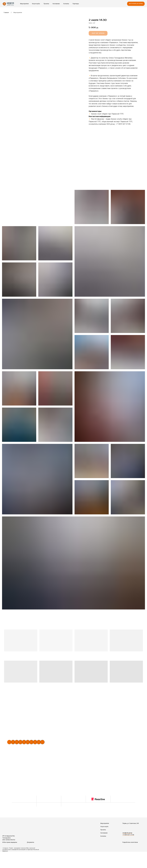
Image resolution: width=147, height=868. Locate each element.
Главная (6, 12)
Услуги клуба (36, 4)
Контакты (66, 4)
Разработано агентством (130, 842)
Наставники (56, 4)
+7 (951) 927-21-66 (128, 835)
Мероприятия (24, 4)
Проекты (46, 4)
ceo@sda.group (127, 833)
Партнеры (76, 4)
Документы (30, 842)
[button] (136, 4)
